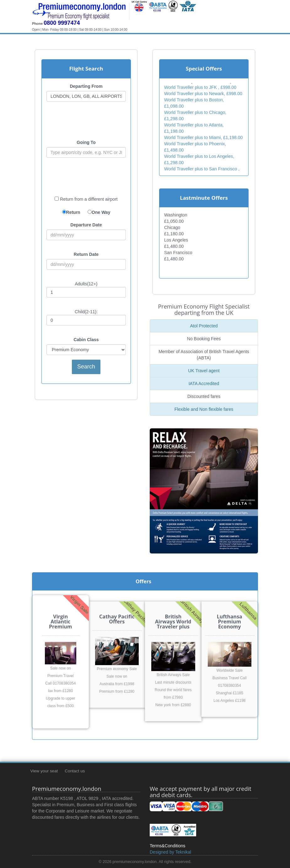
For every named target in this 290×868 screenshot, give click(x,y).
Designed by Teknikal (170, 852)
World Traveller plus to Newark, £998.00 (203, 94)
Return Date (86, 254)
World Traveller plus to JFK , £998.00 (200, 88)
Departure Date (86, 225)
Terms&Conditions (168, 846)
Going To (86, 142)
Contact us (75, 771)
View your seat (44, 771)
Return (73, 212)
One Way (101, 212)
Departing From (86, 86)
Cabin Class (86, 340)
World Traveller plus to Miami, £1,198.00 (203, 138)
